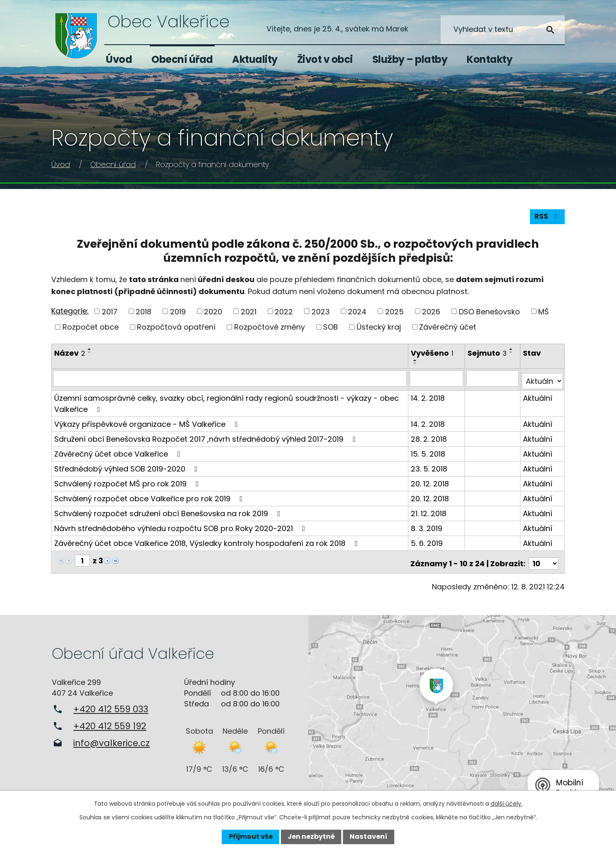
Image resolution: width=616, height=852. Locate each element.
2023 (321, 315)
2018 (144, 315)
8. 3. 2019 (427, 528)
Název (70, 356)
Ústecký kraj (379, 330)
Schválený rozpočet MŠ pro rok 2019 (128, 484)
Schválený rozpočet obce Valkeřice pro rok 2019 (150, 499)
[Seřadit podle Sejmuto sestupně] (512, 356)
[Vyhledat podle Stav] (543, 381)
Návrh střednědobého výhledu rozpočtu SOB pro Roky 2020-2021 (181, 528)
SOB (331, 330)
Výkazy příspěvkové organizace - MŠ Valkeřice (147, 424)
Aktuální (538, 398)
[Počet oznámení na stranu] (544, 561)
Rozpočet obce (91, 330)
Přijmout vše (251, 836)
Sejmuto (488, 356)
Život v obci (325, 59)
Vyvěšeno (433, 356)
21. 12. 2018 (429, 513)
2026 (431, 315)
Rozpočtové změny (270, 330)
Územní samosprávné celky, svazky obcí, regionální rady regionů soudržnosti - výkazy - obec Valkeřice (227, 404)
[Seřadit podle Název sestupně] (90, 356)
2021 (249, 315)
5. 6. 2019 (428, 543)
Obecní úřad (182, 59)
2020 (213, 315)
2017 (110, 315)
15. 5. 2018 (429, 454)
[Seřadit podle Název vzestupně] (90, 352)
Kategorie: (70, 314)
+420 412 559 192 (110, 723)
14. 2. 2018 (429, 398)
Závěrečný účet (448, 330)
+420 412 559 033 (111, 706)
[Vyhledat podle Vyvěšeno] (437, 381)
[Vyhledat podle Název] (230, 381)
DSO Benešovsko (489, 315)
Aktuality (255, 59)
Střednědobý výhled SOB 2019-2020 (127, 469)
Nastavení (368, 836)
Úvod (119, 59)
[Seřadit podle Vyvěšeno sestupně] (416, 367)
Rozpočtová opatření (176, 330)
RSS (546, 219)
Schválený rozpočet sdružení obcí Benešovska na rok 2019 (169, 513)
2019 (178, 315)
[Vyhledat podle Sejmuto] (493, 381)
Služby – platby (410, 59)
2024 (357, 315)
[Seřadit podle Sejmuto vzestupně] (512, 352)
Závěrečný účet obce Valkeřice (119, 454)
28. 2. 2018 (430, 439)
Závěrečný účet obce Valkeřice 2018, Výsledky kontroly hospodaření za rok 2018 (207, 543)
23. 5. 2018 (430, 469)
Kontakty (489, 59)
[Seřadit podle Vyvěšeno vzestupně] (416, 364)
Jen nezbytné (311, 836)
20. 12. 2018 (431, 484)
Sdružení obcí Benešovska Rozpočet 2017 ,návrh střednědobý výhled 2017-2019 (206, 439)
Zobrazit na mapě (462, 709)
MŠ (544, 315)
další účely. (507, 804)
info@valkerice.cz (111, 740)
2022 (284, 315)
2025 (394, 315)
